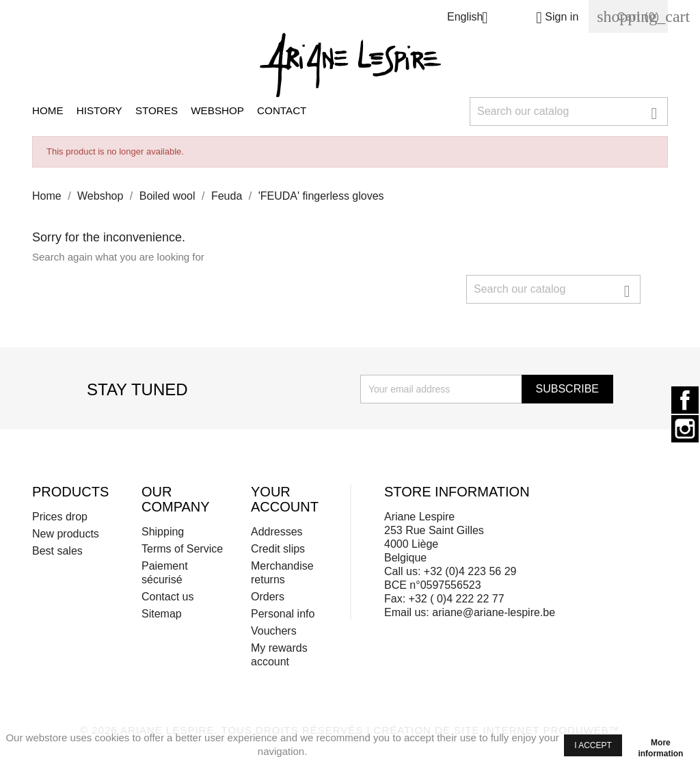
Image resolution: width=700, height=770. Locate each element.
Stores (157, 110)
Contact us (167, 597)
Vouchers (274, 631)
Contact (282, 110)
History (99, 110)
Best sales (57, 551)
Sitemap (162, 614)
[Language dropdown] (473, 19)
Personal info (283, 614)
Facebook (685, 400)
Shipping (163, 532)
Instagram (685, 429)
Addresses (277, 532)
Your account (285, 499)
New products (66, 534)
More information (660, 745)
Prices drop (60, 517)
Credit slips (278, 549)
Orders (268, 597)
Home (48, 110)
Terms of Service (182, 549)
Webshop (217, 110)
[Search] (569, 111)
